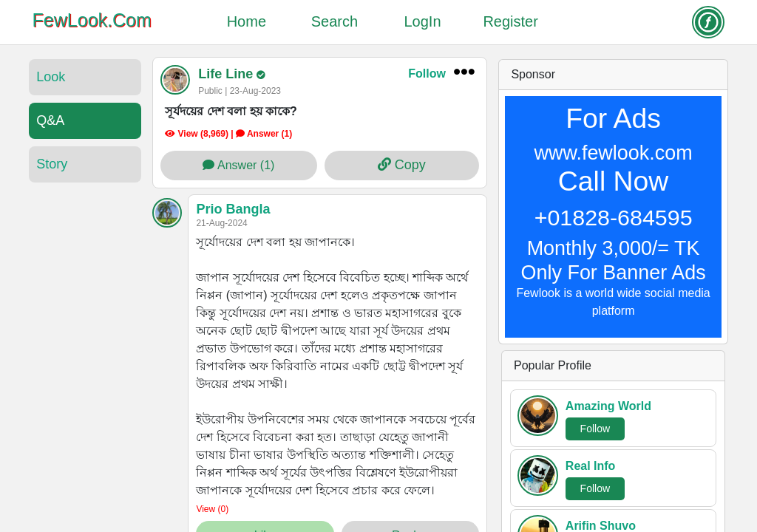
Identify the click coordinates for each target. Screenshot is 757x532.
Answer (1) (238, 165)
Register (510, 21)
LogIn (423, 21)
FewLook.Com (92, 20)
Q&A (50, 120)
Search (335, 21)
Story (52, 164)
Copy (402, 165)
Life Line (227, 74)
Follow (427, 74)
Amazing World (608, 406)
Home (247, 21)
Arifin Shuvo (601, 526)
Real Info (591, 466)
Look (51, 77)
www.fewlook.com (614, 153)
